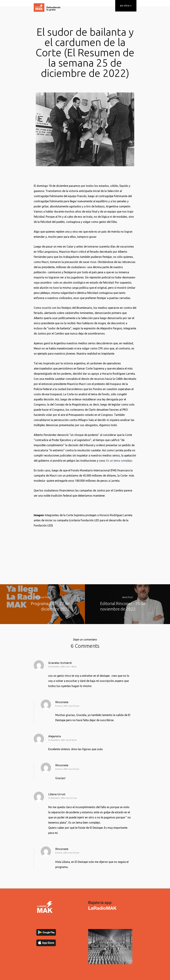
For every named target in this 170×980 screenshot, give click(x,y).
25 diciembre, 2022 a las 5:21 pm (62, 798)
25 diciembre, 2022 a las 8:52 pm (62, 740)
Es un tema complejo (119, 461)
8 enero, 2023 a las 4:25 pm (67, 853)
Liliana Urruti (57, 794)
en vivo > (126, 5)
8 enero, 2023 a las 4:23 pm (67, 706)
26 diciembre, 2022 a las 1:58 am (62, 667)
